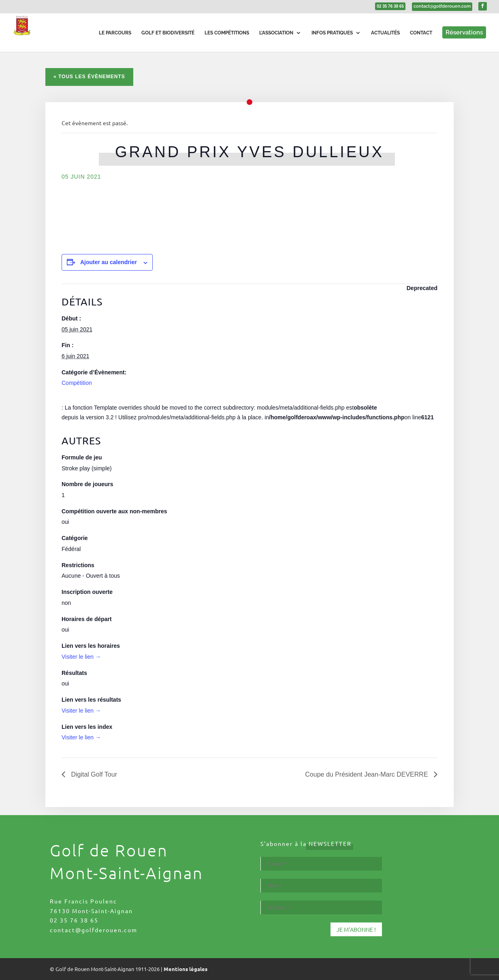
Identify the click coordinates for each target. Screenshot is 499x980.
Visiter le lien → (81, 657)
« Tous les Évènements (89, 77)
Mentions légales (186, 969)
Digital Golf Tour (93, 774)
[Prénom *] (321, 907)
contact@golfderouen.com (94, 930)
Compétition (77, 383)
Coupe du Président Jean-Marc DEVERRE (367, 774)
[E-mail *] (321, 864)
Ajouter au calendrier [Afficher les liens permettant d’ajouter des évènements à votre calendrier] (109, 262)
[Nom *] (321, 886)
